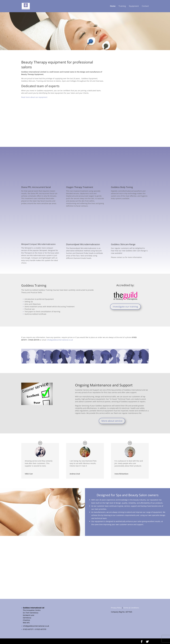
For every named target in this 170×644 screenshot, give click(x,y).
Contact (145, 6)
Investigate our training (125, 307)
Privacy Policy (116, 608)
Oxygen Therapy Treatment (80, 187)
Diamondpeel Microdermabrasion (83, 244)
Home (113, 6)
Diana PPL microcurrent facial (36, 187)
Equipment (134, 6)
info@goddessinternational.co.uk (36, 626)
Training (122, 6)
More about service (112, 421)
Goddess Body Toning (122, 187)
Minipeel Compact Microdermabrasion (38, 244)
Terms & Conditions (131, 608)
